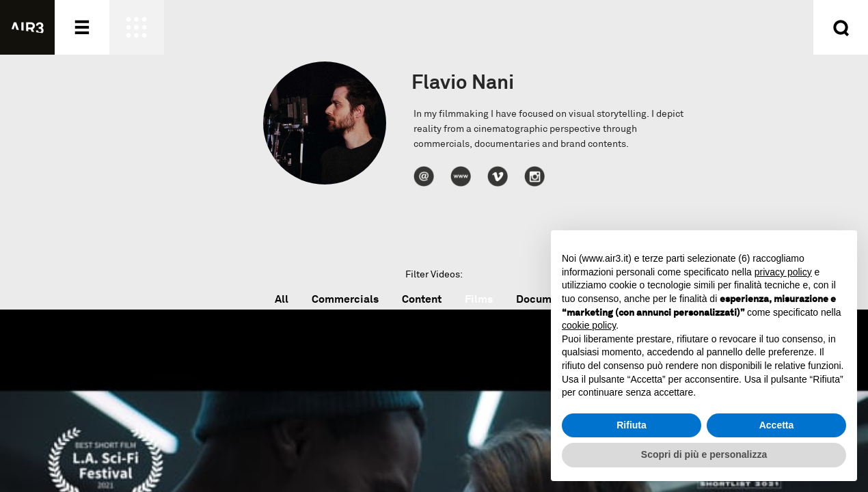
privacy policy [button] (783, 272)
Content (422, 299)
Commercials (345, 299)
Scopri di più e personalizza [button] (704, 454)
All (282, 299)
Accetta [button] (777, 425)
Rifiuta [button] (632, 425)
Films (479, 299)
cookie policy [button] (589, 325)
